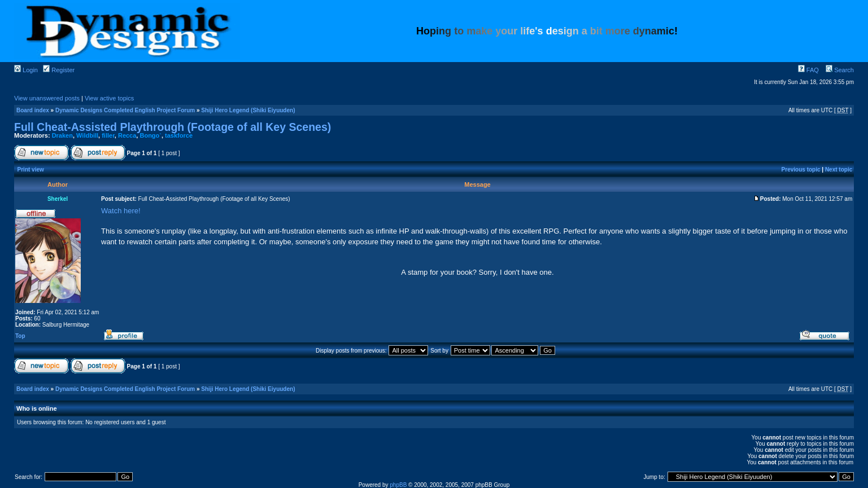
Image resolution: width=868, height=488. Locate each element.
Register (59, 70)
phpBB (398, 485)
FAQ (808, 70)
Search (840, 70)
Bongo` (150, 135)
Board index (33, 110)
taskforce (179, 135)
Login (26, 70)
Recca (127, 135)
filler (108, 135)
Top (20, 336)
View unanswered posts (47, 98)
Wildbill (87, 135)
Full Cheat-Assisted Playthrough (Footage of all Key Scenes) (173, 127)
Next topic (839, 170)
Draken (62, 135)
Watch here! (121, 211)
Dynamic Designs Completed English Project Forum (125, 110)
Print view (31, 170)
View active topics (109, 98)
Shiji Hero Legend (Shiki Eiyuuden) (248, 110)
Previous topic (801, 170)
